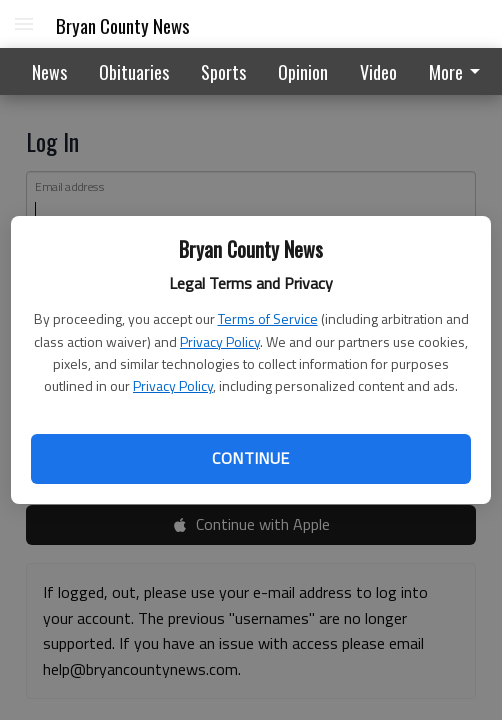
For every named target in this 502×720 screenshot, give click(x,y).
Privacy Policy (220, 341)
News (49, 72)
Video (378, 72)
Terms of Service (268, 318)
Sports (223, 72)
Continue (250, 458)
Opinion (303, 72)
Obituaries (134, 72)
